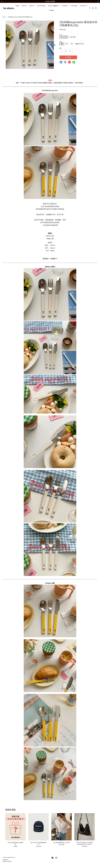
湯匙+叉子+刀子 (80, 44)
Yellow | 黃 (72, 37)
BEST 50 (32, 6)
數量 (61, 48)
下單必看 (51, 10)
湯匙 (62, 44)
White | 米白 (64, 37)
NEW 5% (24, 6)
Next (54, 45)
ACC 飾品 (65, 6)
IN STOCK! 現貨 (41, 6)
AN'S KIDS (84, 6)
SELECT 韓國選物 (54, 6)
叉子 (67, 44)
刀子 (72, 44)
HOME (17, 6)
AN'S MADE (74, 6)
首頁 (4, 17)
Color (61, 35)
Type (61, 42)
